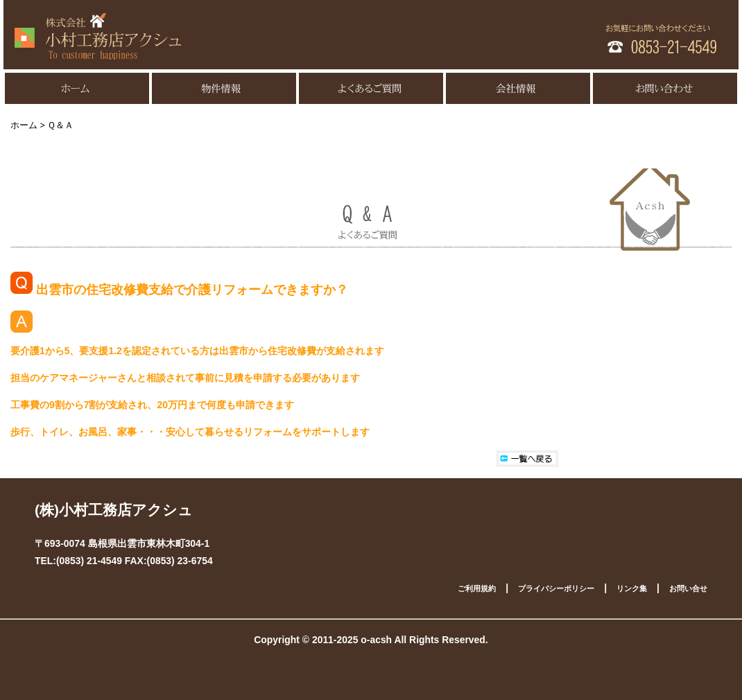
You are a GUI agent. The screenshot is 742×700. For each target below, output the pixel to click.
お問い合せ (688, 588)
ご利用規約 (477, 588)
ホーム (24, 125)
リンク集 (632, 588)
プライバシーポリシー (556, 588)
